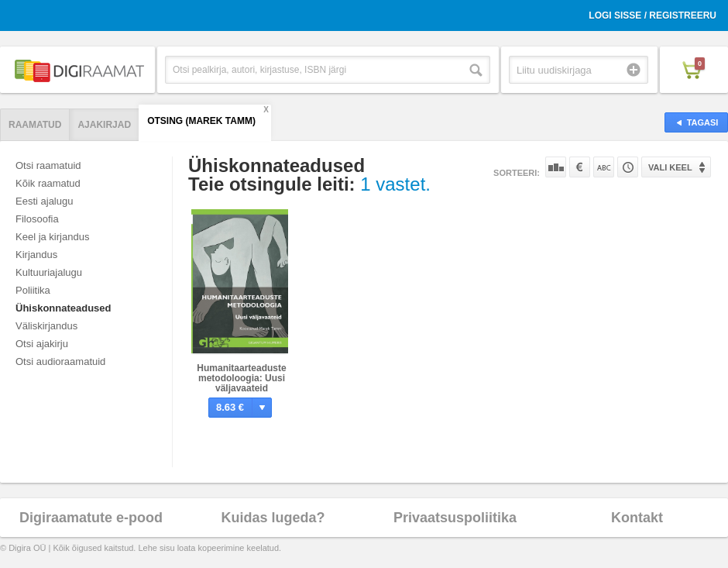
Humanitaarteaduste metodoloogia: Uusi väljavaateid (241, 378)
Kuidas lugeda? (273, 518)
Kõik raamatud (48, 183)
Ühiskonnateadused (64, 308)
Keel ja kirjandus (52, 237)
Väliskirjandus (46, 326)
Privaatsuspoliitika (455, 518)
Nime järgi (604, 167)
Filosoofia (37, 219)
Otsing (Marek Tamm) (201, 121)
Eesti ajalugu (44, 201)
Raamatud (35, 125)
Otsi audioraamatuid (60, 361)
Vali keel (670, 167)
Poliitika (33, 290)
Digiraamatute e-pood (91, 518)
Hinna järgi (580, 167)
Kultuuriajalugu (49, 272)
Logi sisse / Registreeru (652, 15)
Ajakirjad (104, 125)
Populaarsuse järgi (556, 167)
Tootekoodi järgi (628, 167)
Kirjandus (36, 255)
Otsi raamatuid (48, 165)
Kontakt (637, 518)
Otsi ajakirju (42, 344)
